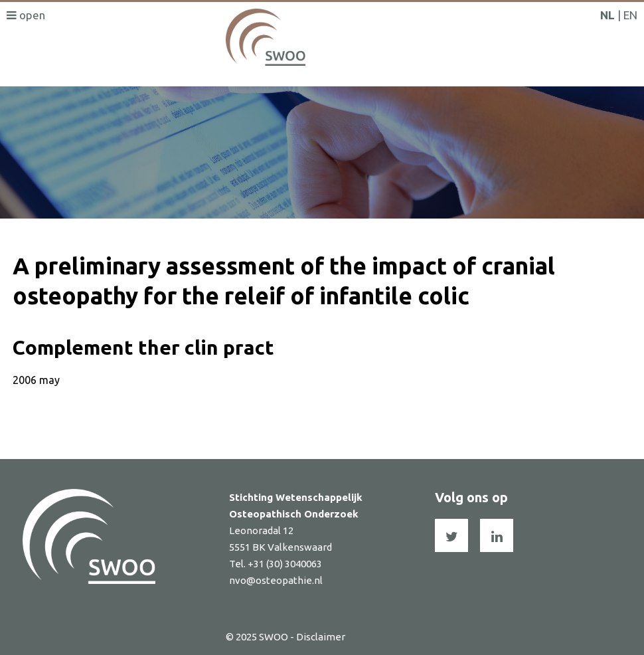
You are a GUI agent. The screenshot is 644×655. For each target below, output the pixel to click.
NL (607, 15)
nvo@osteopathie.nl (276, 580)
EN (630, 15)
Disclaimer (321, 637)
